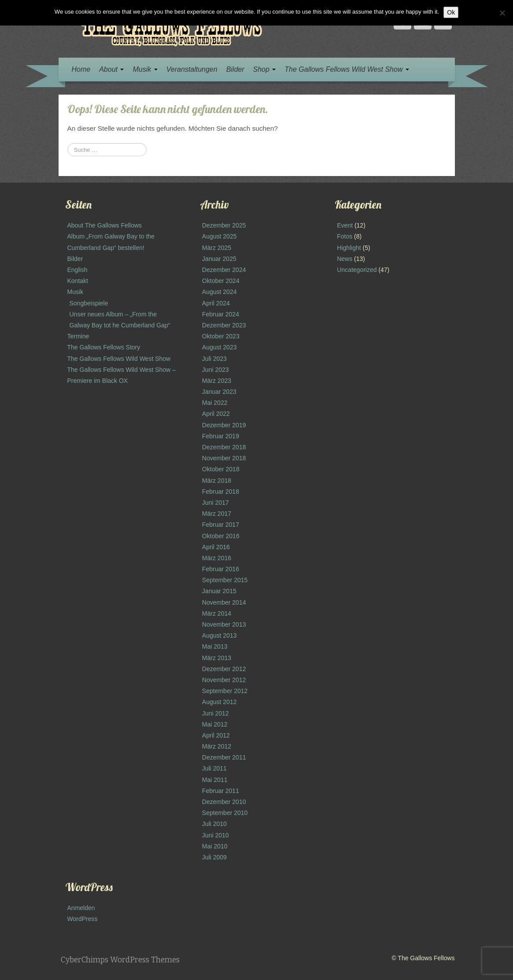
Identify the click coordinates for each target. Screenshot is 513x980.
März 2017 (217, 514)
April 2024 (216, 303)
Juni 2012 (216, 713)
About (111, 69)
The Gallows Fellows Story (104, 347)
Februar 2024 (221, 314)
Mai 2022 (215, 403)
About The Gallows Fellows (105, 225)
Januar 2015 (219, 591)
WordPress (83, 919)
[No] (502, 13)
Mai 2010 (215, 846)
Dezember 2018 (224, 447)
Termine (78, 336)
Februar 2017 (221, 525)
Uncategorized (357, 270)
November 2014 (224, 602)
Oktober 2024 (221, 281)
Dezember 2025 (224, 225)
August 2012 (220, 702)
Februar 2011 (221, 791)
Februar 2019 (221, 436)
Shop (265, 69)
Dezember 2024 (224, 270)
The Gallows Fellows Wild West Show (347, 69)
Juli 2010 (214, 824)
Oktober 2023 (221, 336)
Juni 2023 (216, 370)
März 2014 (217, 613)
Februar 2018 (221, 492)
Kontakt (78, 281)
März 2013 (217, 658)
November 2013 (224, 624)
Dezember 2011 (224, 757)
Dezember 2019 (224, 425)
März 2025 (217, 248)
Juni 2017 (216, 503)
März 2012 (217, 746)
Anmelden (81, 908)
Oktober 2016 (221, 536)
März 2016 (217, 558)
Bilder (235, 69)
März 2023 (217, 381)
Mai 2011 (215, 780)
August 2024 (220, 292)
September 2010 (225, 813)
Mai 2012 (215, 724)
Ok (451, 12)
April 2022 (216, 414)
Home (81, 69)
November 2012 (224, 680)
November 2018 (224, 458)
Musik (145, 69)
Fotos (345, 236)
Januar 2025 (219, 259)
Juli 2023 (214, 359)
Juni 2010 (216, 835)
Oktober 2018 (221, 469)
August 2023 (220, 347)
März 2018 (217, 481)
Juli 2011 (214, 768)
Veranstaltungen (192, 69)
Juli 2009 (214, 857)
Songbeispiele (89, 303)
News (345, 259)
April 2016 (216, 547)
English (78, 270)
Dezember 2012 (224, 669)
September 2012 (225, 691)
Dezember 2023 (224, 325)
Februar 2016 (221, 569)
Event (345, 225)
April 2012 (216, 735)
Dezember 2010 (224, 802)
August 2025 (220, 236)
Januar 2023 (219, 392)
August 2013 (220, 635)
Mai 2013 (215, 646)
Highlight (349, 248)
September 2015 (225, 580)
